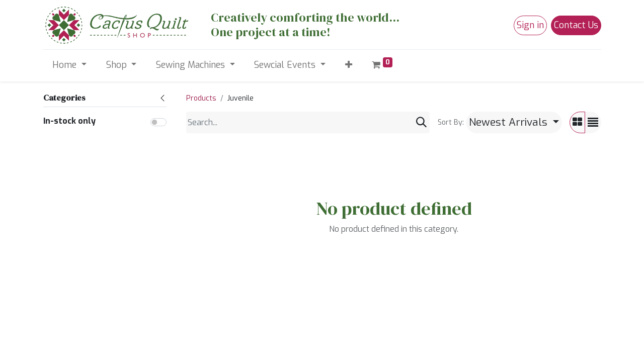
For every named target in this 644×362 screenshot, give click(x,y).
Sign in (530, 25)
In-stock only (69, 121)
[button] (348, 65)
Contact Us (576, 25)
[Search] (421, 122)
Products (201, 98)
